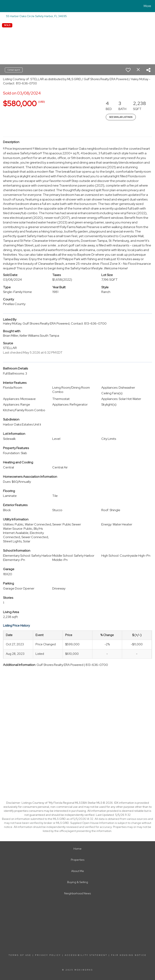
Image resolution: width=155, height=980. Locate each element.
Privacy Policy (48, 955)
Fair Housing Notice (129, 955)
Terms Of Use (20, 955)
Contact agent (14, 70)
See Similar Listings (121, 117)
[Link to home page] (4, 6)
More (147, 6)
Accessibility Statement (86, 955)
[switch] (128, 70)
